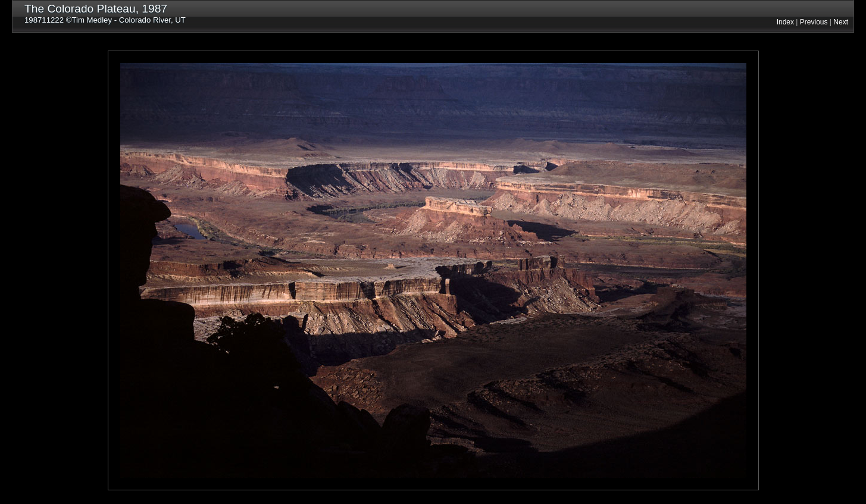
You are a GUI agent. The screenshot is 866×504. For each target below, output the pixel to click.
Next (841, 22)
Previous (814, 22)
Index (785, 22)
